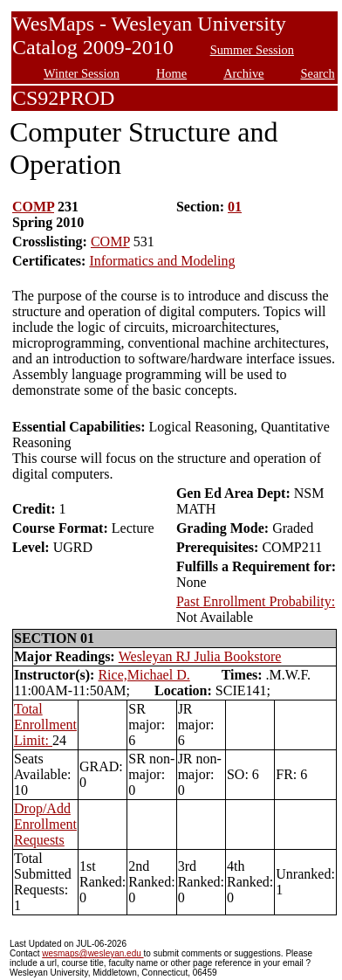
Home (171, 73)
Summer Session (252, 50)
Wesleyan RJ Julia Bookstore (200, 656)
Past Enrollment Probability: (256, 601)
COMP (33, 207)
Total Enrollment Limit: (45, 725)
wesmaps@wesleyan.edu (92, 953)
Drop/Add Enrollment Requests (45, 824)
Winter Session (82, 73)
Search (318, 73)
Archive (243, 73)
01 (235, 207)
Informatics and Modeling (162, 261)
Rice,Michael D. (144, 675)
